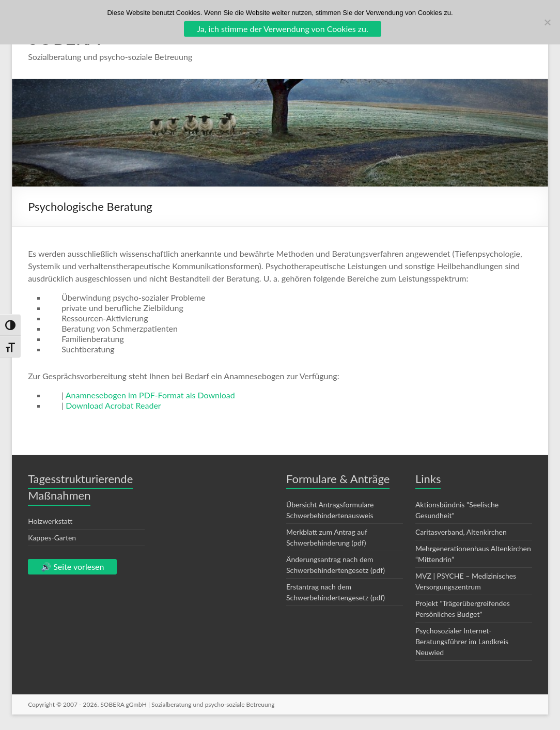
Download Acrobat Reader (113, 405)
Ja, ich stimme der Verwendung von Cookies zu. (282, 29)
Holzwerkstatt (50, 521)
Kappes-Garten (52, 538)
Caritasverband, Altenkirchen (461, 532)
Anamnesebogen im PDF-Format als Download (150, 395)
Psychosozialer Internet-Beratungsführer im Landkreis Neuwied (462, 641)
